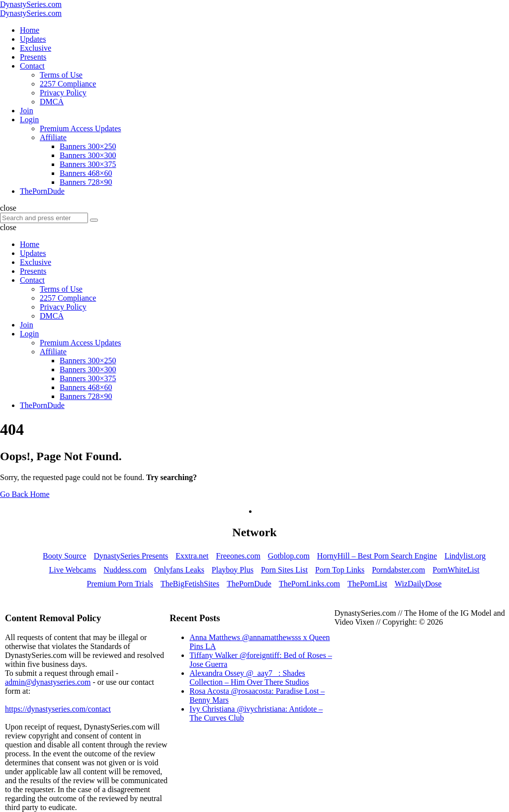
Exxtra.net (192, 556)
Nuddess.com (125, 570)
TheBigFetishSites (190, 584)
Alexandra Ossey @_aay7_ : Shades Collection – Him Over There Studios (249, 678)
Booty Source (65, 556)
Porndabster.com (398, 570)
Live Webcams (73, 570)
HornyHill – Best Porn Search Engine (377, 556)
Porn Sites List (284, 570)
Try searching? (171, 477)
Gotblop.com (289, 556)
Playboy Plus (233, 570)
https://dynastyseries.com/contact (58, 709)
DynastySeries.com (31, 4)
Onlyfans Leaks (179, 570)
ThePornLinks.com (309, 584)
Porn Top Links (340, 570)
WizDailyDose (418, 584)
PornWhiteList (456, 570)
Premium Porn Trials (120, 584)
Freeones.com (238, 556)
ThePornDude (249, 584)
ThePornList (367, 584)
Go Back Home (25, 494)
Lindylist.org (465, 556)
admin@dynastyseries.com (48, 682)
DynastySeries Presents (131, 556)
